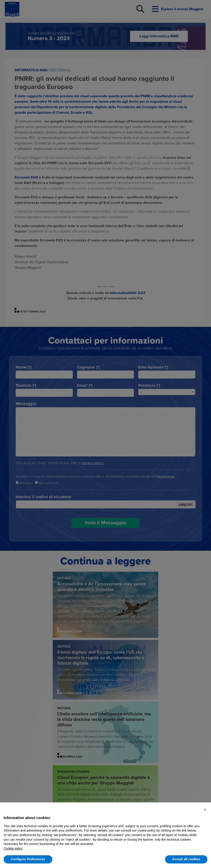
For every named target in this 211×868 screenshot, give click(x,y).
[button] (205, 810)
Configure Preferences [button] (28, 859)
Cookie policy (13, 848)
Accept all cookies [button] (186, 859)
